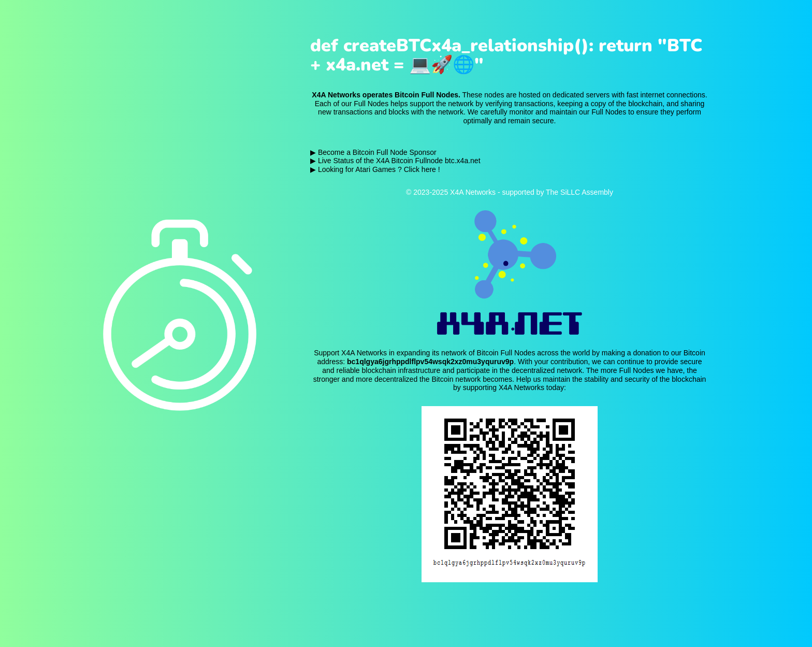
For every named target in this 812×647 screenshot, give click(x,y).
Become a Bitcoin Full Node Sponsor (377, 152)
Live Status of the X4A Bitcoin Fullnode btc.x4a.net (399, 161)
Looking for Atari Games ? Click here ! (379, 169)
